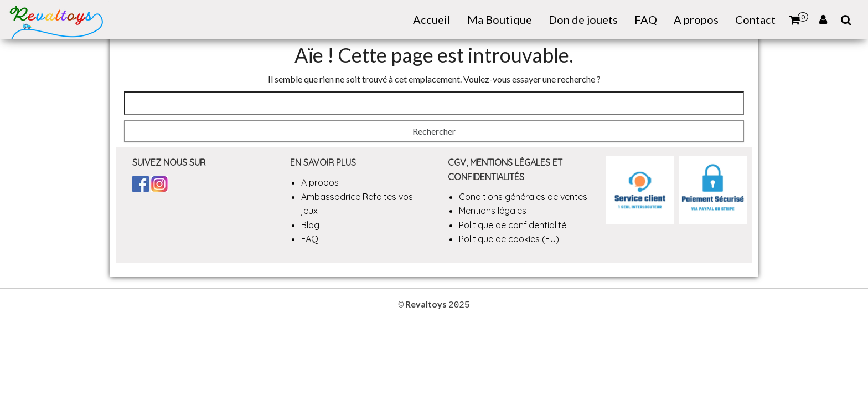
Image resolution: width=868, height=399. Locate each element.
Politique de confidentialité (513, 225)
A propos (696, 19)
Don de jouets (583, 19)
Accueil (432, 19)
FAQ (646, 19)
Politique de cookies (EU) (509, 239)
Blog (310, 225)
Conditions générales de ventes (523, 197)
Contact (755, 19)
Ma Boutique (500, 19)
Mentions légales (493, 211)
